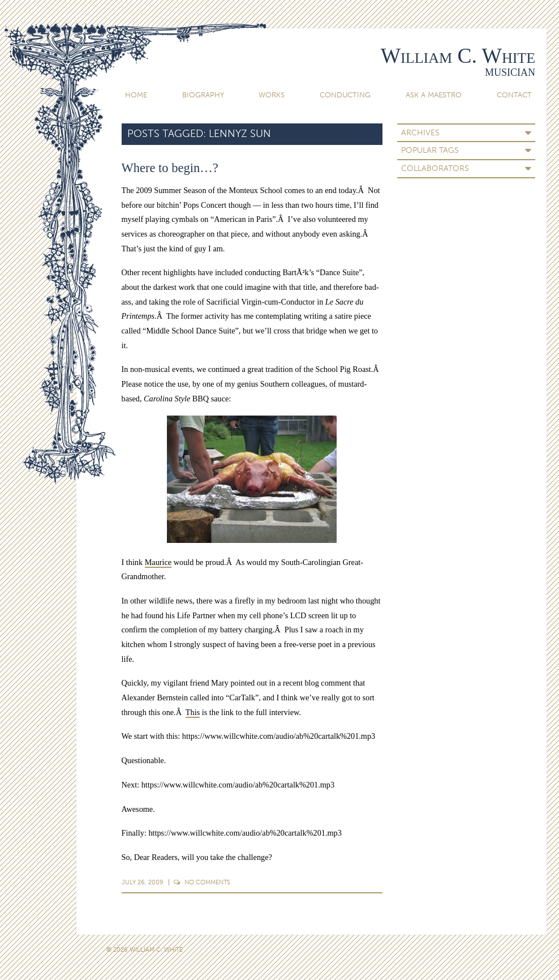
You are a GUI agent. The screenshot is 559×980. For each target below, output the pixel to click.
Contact (514, 95)
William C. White (458, 56)
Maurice (158, 562)
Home (136, 95)
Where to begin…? (170, 168)
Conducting (345, 95)
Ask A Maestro (434, 95)
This (193, 712)
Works (272, 95)
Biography (203, 95)
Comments (202, 882)
